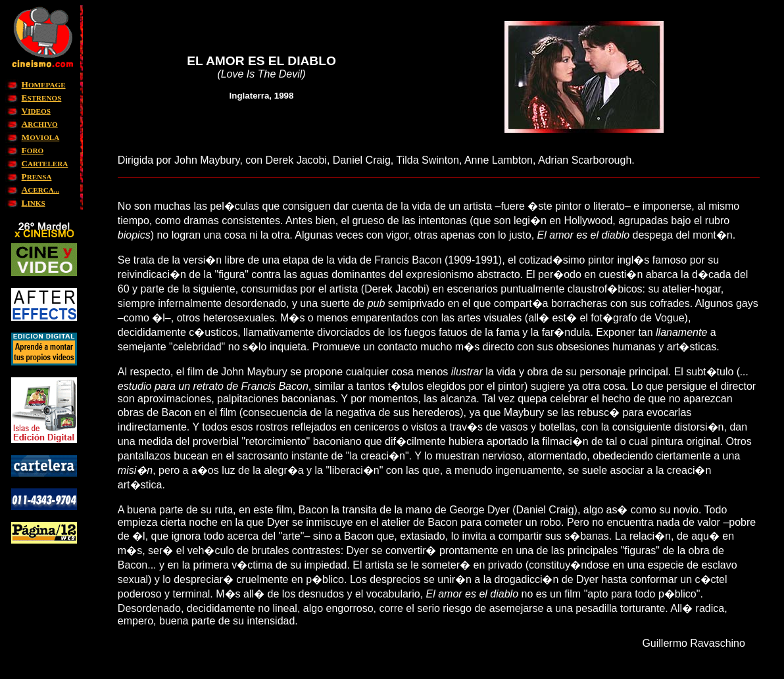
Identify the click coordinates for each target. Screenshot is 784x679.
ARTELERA (45, 164)
